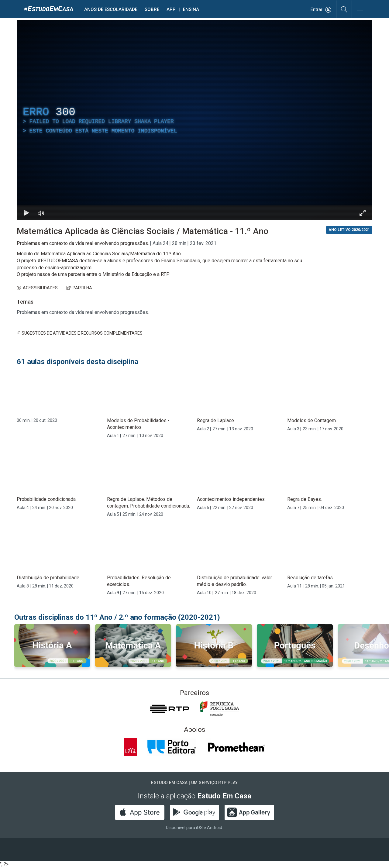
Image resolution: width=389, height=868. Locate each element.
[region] (194, 120)
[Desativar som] (41, 213)
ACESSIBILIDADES (37, 288)
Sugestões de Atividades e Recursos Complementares (80, 333)
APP (171, 9)
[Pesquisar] (344, 9)
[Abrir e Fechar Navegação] (360, 10)
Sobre (152, 9)
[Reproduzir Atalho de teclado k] (26, 213)
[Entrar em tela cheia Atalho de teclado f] (363, 213)
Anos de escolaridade (111, 9)
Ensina (191, 9)
